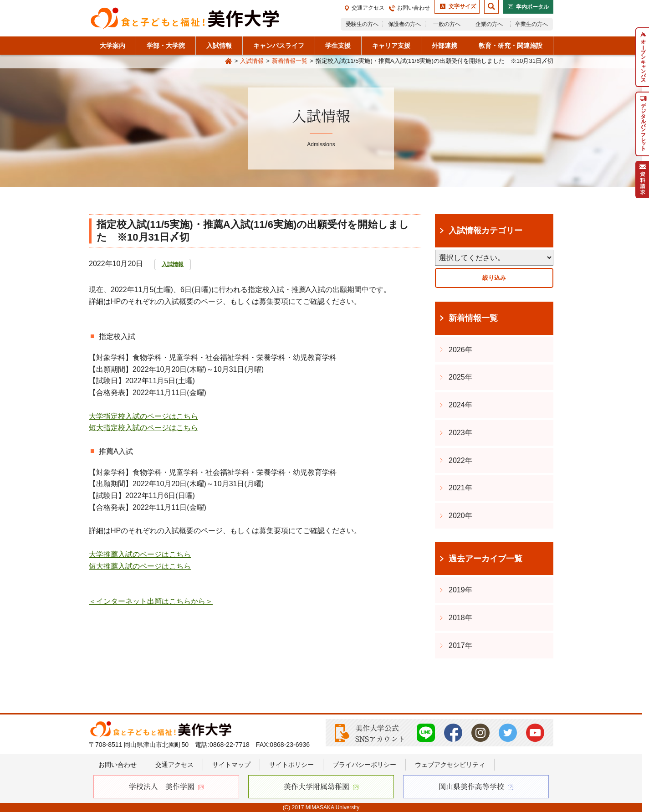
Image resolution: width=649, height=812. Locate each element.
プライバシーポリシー (364, 765)
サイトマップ (231, 765)
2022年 (460, 460)
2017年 (460, 645)
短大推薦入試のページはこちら (140, 566)
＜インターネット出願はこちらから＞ (151, 601)
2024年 (460, 405)
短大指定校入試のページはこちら (143, 428)
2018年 (460, 618)
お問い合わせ (414, 8)
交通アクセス (368, 8)
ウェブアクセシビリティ (450, 765)
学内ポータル (532, 7)
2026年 (460, 350)
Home (229, 62)
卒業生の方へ (531, 24)
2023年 (460, 433)
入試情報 (252, 61)
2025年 (460, 377)
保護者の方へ (404, 24)
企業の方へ (489, 24)
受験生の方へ (362, 24)
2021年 (460, 488)
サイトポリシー (291, 765)
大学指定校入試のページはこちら (143, 416)
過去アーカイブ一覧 (485, 559)
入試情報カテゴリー (485, 231)
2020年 (460, 516)
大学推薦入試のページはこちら (140, 554)
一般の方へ (447, 24)
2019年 (460, 590)
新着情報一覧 (290, 61)
